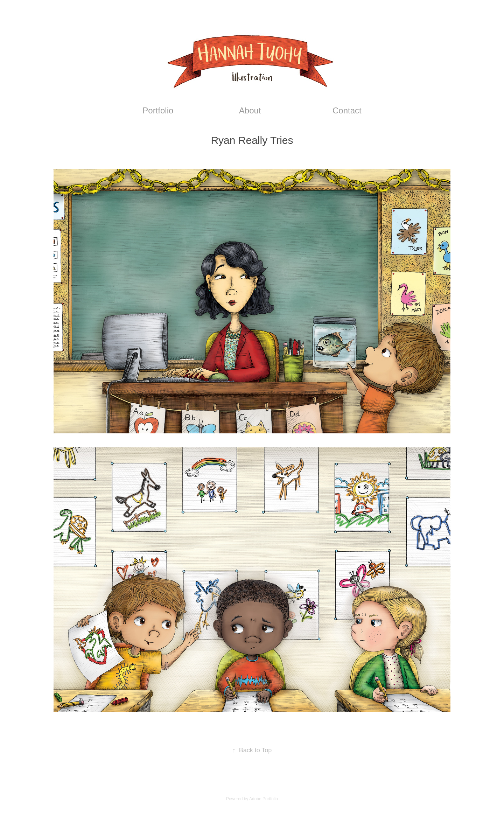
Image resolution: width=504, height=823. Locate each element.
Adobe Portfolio (264, 799)
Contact (347, 110)
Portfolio (158, 110)
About (250, 110)
